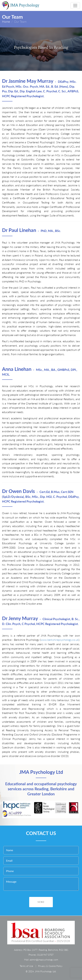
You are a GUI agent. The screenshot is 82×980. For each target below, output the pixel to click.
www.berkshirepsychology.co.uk (60, 640)
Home (6, 22)
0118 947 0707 (45, 955)
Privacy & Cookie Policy (50, 966)
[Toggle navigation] (75, 6)
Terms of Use (26, 966)
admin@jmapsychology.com (44, 960)
